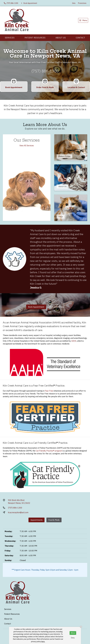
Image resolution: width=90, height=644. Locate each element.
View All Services (27, 145)
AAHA (74, 341)
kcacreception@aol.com (18, 512)
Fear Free (49, 391)
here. (43, 642)
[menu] (83, 20)
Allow (73, 633)
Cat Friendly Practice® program (49, 451)
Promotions (82, 3)
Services (10, 38)
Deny (73, 638)
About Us (61, 38)
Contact (80, 38)
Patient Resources (35, 38)
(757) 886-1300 (45, 71)
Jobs (74, 3)
